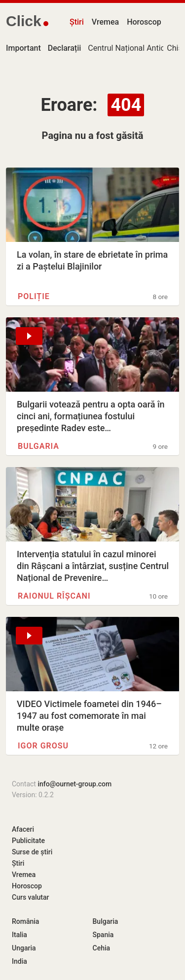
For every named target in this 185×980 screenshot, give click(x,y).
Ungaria (24, 948)
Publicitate (28, 841)
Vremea (105, 22)
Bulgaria (38, 446)
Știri (77, 22)
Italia (19, 935)
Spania (103, 935)
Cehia (102, 948)
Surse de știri (32, 852)
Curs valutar (30, 897)
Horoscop (144, 22)
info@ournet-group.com (74, 784)
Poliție (34, 296)
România (25, 921)
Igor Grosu (43, 746)
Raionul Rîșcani (54, 596)
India (19, 961)
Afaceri (23, 829)
